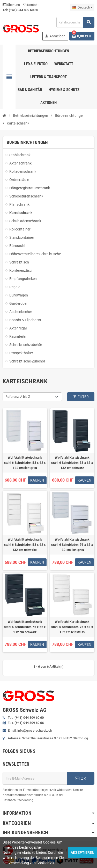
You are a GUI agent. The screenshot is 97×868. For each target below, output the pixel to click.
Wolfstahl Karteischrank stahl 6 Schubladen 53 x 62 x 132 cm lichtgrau (25, 463)
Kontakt (31, 5)
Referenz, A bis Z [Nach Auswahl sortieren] (18, 397)
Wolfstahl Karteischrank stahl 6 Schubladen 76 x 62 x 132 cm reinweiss (72, 627)
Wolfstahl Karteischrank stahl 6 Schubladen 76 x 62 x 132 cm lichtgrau (72, 545)
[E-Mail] (35, 778)
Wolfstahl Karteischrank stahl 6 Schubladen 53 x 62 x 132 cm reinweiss (25, 545)
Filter (81, 397)
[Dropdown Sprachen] (82, 7)
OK (81, 778)
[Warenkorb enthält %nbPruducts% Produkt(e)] (82, 36)
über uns (11, 5)
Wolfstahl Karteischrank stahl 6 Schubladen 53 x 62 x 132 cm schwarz (72, 463)
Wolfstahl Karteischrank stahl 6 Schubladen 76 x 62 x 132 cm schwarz (25, 627)
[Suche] (75, 22)
